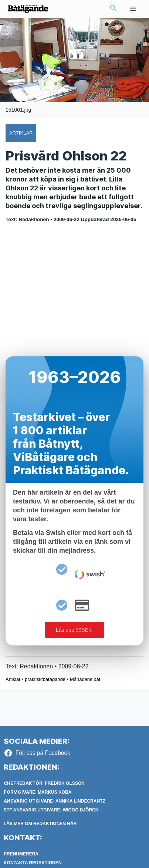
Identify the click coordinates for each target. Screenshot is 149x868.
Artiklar (13, 679)
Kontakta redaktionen (33, 863)
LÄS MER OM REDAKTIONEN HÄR (40, 824)
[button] (114, 9)
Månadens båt (85, 679)
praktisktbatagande (45, 679)
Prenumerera (21, 854)
